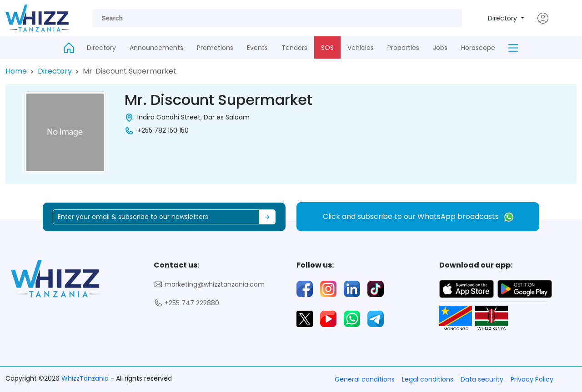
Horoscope (478, 48)
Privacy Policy (532, 379)
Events (257, 48)
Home (16, 71)
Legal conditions (428, 379)
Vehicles (361, 48)
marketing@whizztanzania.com (209, 285)
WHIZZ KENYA (488, 319)
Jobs (440, 48)
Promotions (215, 48)
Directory (503, 18)
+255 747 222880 (186, 303)
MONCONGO (452, 319)
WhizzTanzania (86, 378)
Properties (403, 48)
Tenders (294, 48)
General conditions (365, 379)
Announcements (156, 48)
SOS (327, 48)
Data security (482, 379)
